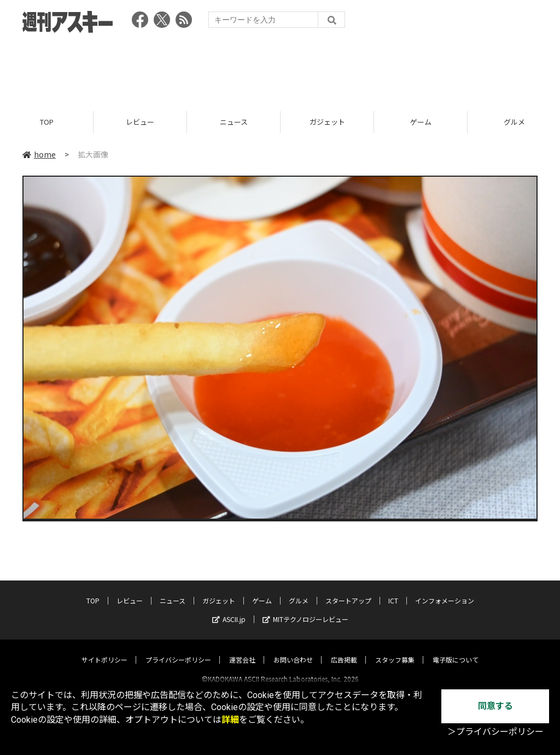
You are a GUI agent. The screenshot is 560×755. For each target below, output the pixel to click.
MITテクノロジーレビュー (305, 609)
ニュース (234, 122)
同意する (495, 706)
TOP (47, 122)
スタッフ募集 (395, 650)
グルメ (299, 591)
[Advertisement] (280, 68)
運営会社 (242, 650)
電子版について (456, 650)
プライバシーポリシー (178, 650)
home (39, 154)
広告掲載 (344, 650)
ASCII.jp (229, 609)
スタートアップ (348, 591)
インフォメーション (445, 591)
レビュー (140, 122)
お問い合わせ (293, 650)
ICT (393, 591)
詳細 (230, 720)
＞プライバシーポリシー (495, 732)
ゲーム (421, 122)
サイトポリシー (104, 650)
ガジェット (327, 122)
